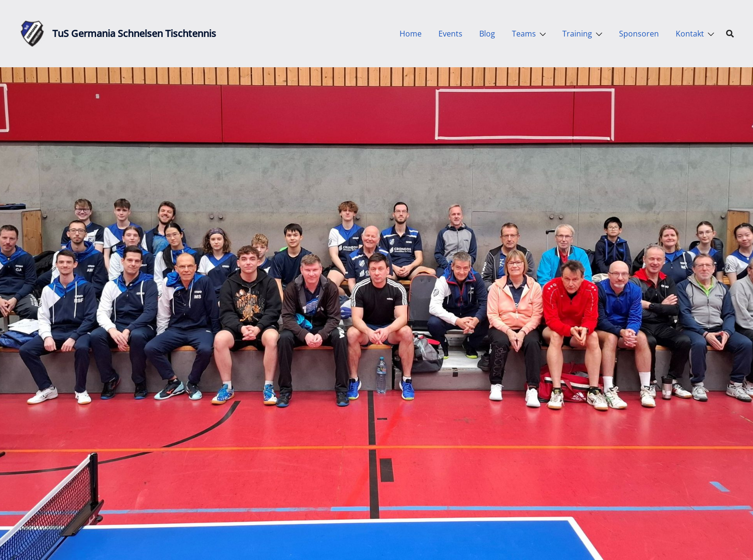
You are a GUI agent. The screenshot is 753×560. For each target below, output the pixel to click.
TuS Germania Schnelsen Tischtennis (134, 33)
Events (450, 34)
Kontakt (690, 34)
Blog (487, 34)
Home (411, 34)
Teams (524, 34)
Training (577, 34)
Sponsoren (639, 34)
